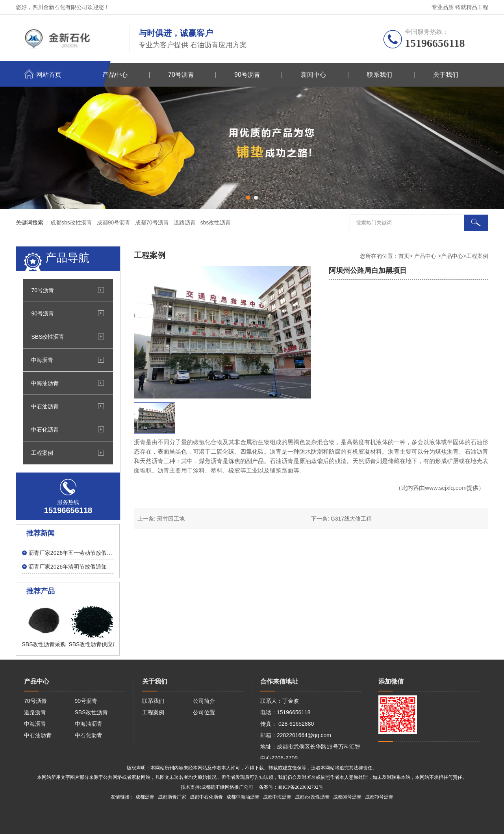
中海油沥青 (45, 383)
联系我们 (380, 75)
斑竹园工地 (171, 519)
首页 (404, 256)
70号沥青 (181, 75)
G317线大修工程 (351, 519)
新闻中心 (313, 75)
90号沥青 (247, 75)
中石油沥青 (45, 406)
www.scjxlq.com (446, 488)
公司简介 (204, 701)
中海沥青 (42, 360)
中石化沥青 (45, 430)
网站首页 (49, 75)
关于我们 (446, 75)
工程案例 (42, 453)
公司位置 (204, 712)
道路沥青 (35, 712)
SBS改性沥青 (48, 337)
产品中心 (115, 75)
